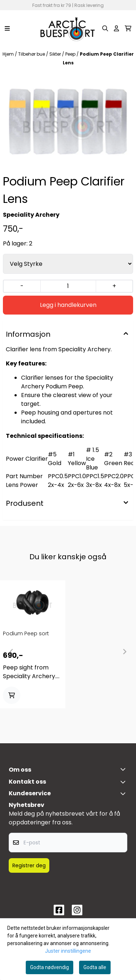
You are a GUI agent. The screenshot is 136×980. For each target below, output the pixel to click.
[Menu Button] (7, 28)
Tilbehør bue (32, 54)
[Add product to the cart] (12, 695)
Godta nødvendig (50, 967)
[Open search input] (105, 28)
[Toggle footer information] (124, 769)
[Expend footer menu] (124, 793)
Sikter (56, 54)
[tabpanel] (33, 649)
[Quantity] (68, 286)
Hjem (9, 54)
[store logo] (68, 28)
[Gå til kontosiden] (116, 28)
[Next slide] (124, 652)
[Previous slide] (12, 652)
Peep (71, 54)
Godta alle (95, 967)
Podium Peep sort (26, 633)
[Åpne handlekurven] (128, 28)
